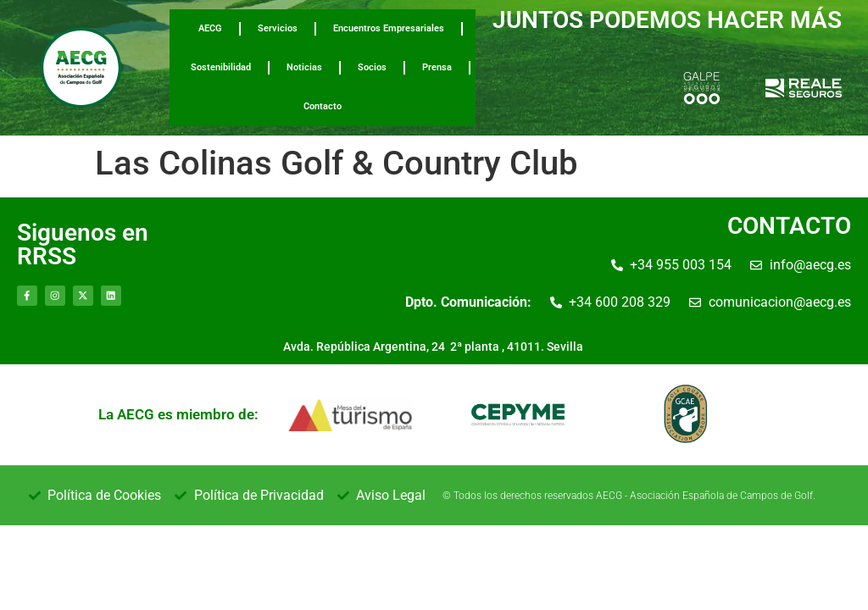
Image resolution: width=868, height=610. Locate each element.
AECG (210, 28)
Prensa (437, 67)
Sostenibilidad (221, 67)
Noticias (304, 67)
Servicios (278, 28)
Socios (372, 67)
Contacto (323, 106)
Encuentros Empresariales (389, 28)
